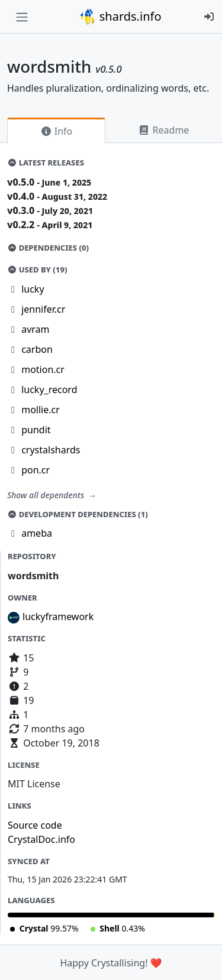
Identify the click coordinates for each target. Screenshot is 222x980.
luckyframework (58, 616)
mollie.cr (41, 410)
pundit (36, 430)
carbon (37, 349)
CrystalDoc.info (41, 839)
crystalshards (51, 450)
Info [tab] (57, 131)
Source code (35, 825)
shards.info (120, 17)
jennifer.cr (43, 309)
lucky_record (49, 390)
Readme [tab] (163, 130)
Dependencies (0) (48, 248)
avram (35, 329)
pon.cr (36, 470)
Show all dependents (47, 495)
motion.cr (43, 369)
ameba (37, 533)
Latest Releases (46, 163)
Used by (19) (37, 270)
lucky (33, 289)
